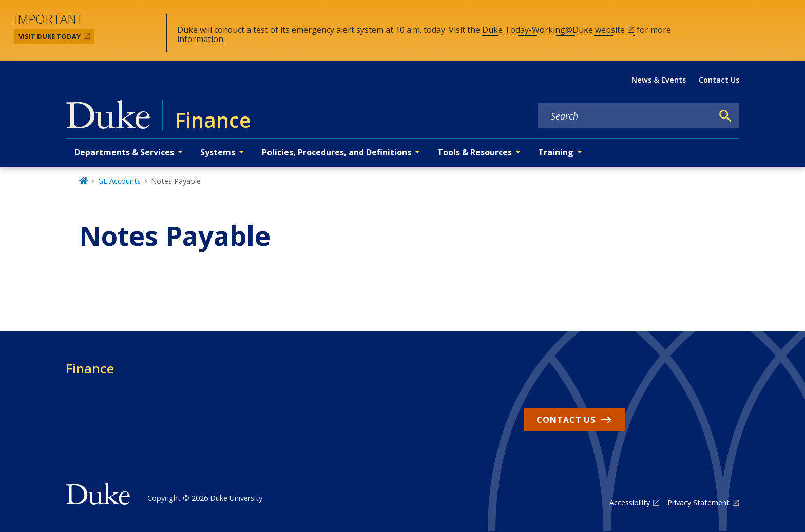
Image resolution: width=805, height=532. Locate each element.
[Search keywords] (625, 116)
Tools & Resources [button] (475, 152)
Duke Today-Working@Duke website (553, 30)
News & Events (659, 80)
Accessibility (630, 503)
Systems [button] (218, 152)
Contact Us (719, 80)
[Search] (725, 116)
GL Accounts (119, 181)
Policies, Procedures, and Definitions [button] (337, 152)
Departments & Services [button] (124, 152)
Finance (90, 368)
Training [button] (556, 152)
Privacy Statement (698, 503)
